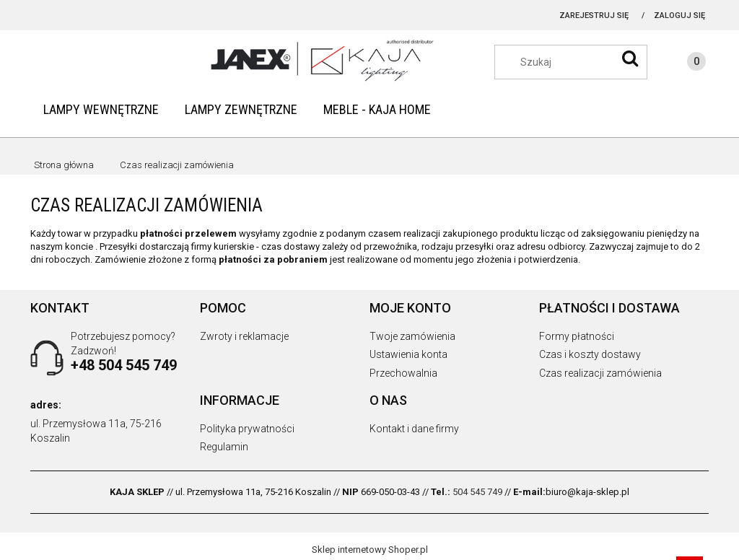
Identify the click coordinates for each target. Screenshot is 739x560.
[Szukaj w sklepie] (578, 62)
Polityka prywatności (247, 429)
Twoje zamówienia (412, 336)
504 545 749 (477, 492)
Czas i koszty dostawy (590, 354)
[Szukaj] (630, 58)
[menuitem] (101, 109)
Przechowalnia (403, 373)
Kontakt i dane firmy (414, 429)
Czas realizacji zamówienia (600, 373)
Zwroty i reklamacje (244, 336)
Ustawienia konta (408, 354)
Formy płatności (577, 336)
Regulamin (224, 447)
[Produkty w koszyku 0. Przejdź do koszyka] (682, 64)
